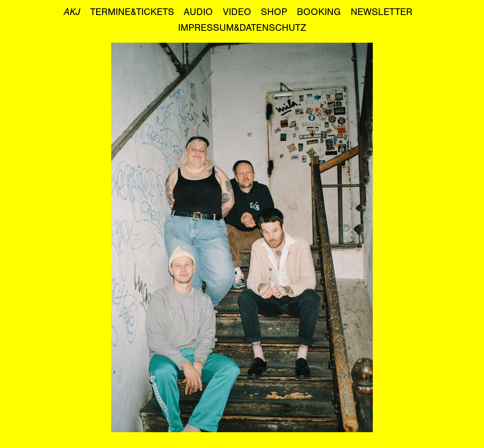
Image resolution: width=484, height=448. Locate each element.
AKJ (72, 12)
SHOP (274, 12)
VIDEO (237, 12)
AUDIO (198, 12)
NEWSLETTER (382, 12)
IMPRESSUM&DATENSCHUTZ (242, 28)
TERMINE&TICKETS (132, 12)
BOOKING (319, 12)
